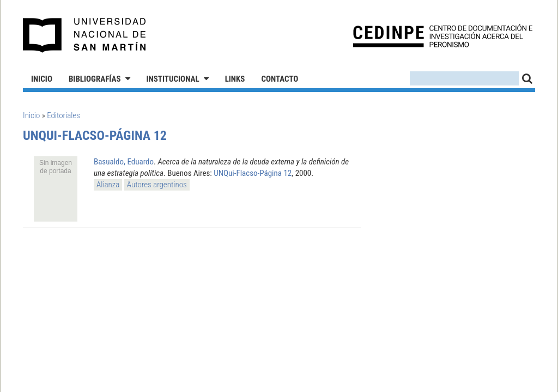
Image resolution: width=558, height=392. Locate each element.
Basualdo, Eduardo (124, 162)
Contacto (280, 79)
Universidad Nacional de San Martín (85, 35)
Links (235, 79)
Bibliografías (95, 79)
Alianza (108, 185)
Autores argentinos (157, 185)
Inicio (42, 79)
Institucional (173, 79)
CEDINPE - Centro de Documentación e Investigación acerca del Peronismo (443, 36)
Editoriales (63, 115)
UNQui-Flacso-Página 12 (253, 173)
